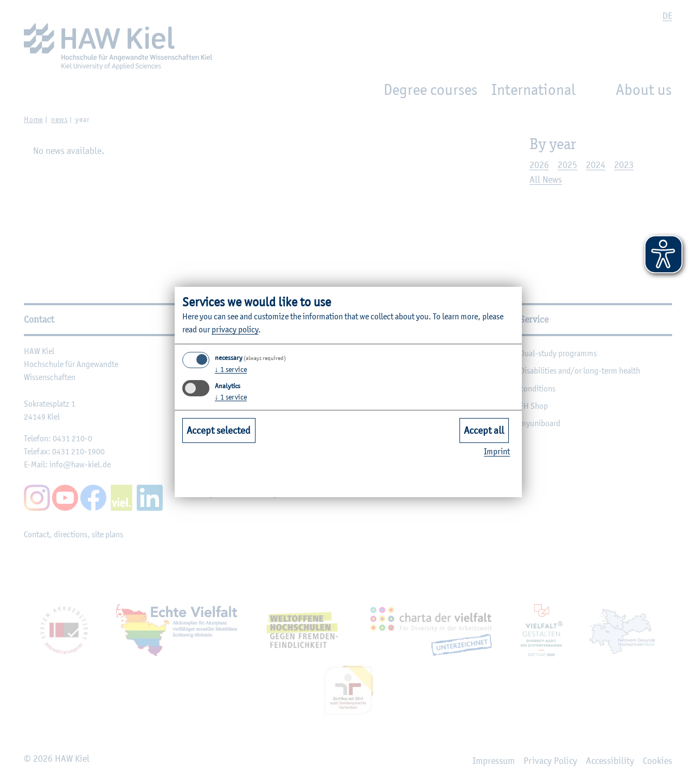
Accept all (484, 430)
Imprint (497, 451)
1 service (231, 369)
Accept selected (219, 430)
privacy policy (235, 329)
